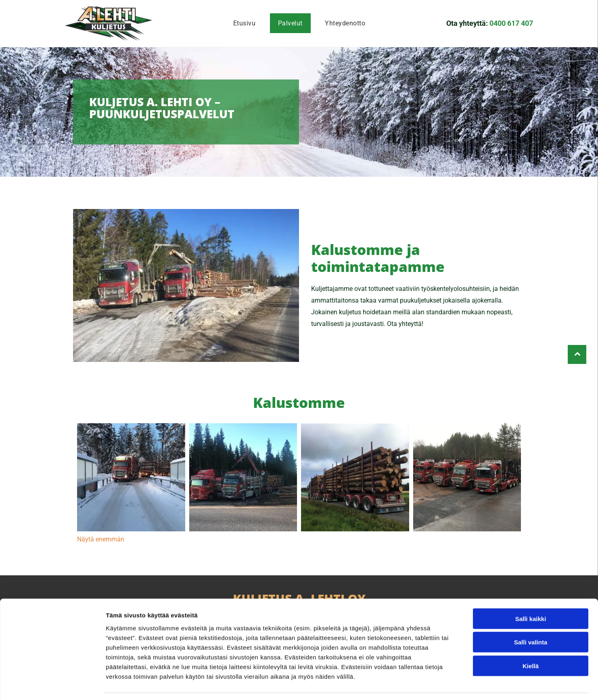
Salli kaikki (531, 594)
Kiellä (531, 641)
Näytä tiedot (432, 684)
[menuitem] (244, 23)
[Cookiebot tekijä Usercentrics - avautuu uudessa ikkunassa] (52, 684)
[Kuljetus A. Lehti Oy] (131, 477)
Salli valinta (531, 617)
